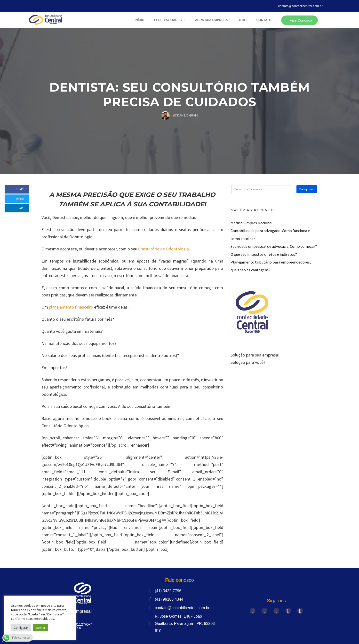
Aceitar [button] (41, 628)
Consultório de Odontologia (164, 249)
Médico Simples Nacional (251, 223)
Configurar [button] (21, 628)
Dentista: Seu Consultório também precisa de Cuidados (180, 95)
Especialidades (170, 20)
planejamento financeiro (71, 307)
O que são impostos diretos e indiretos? (264, 254)
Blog (242, 20)
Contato (264, 20)
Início (140, 20)
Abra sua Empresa (211, 20)
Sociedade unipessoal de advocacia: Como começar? (274, 246)
